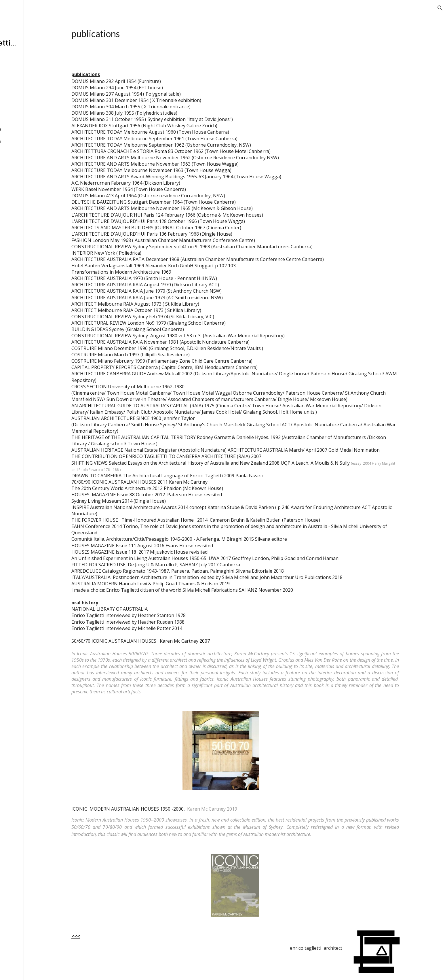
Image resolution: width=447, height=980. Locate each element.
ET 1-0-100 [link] (35, 105)
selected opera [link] (33, 141)
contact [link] (19, 177)
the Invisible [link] (30, 94)
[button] (440, 8)
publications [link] (36, 129)
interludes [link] (28, 153)
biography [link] (28, 82)
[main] (259, 34)
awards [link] (31, 117)
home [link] (18, 70)
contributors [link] (25, 165)
